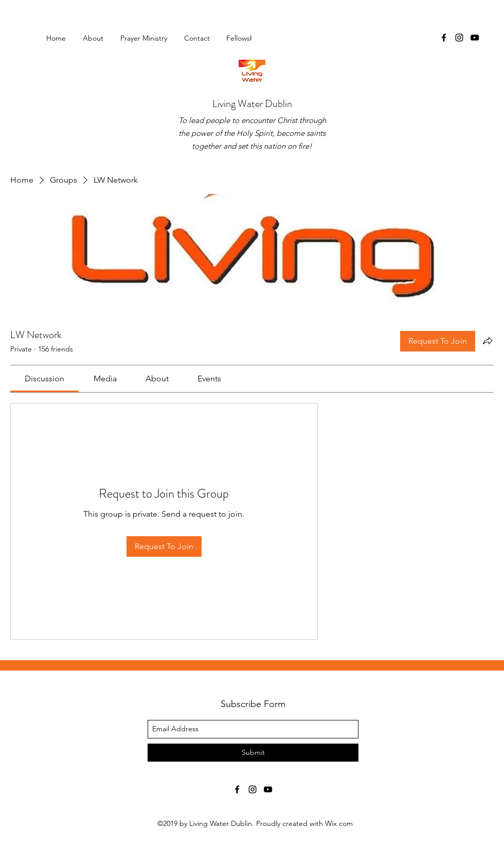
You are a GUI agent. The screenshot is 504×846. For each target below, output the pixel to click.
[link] (44, 378)
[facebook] (444, 38)
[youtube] (475, 38)
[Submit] (253, 753)
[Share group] (488, 341)
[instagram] (459, 38)
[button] (246, 38)
